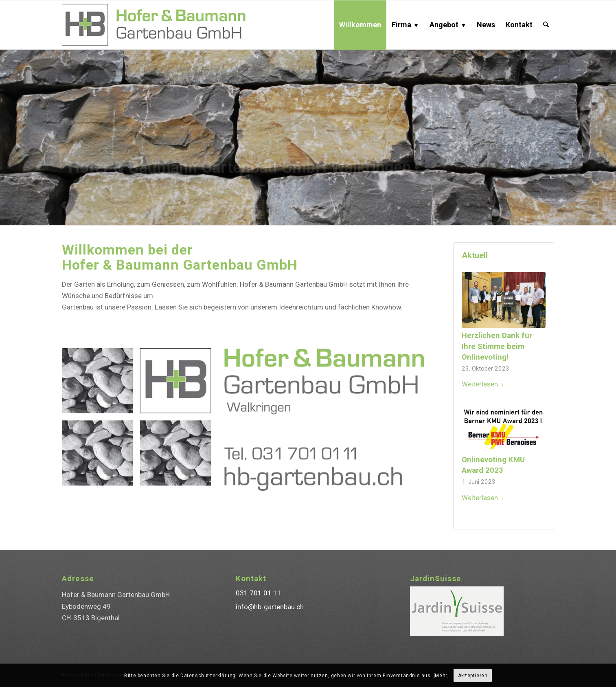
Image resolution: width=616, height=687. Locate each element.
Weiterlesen (483, 384)
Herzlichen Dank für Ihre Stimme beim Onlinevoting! (497, 346)
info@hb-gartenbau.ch (270, 607)
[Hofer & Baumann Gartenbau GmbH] (167, 25)
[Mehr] (441, 676)
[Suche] (546, 25)
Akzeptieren (473, 676)
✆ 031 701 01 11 (98, 200)
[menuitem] (360, 25)
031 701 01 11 (259, 593)
